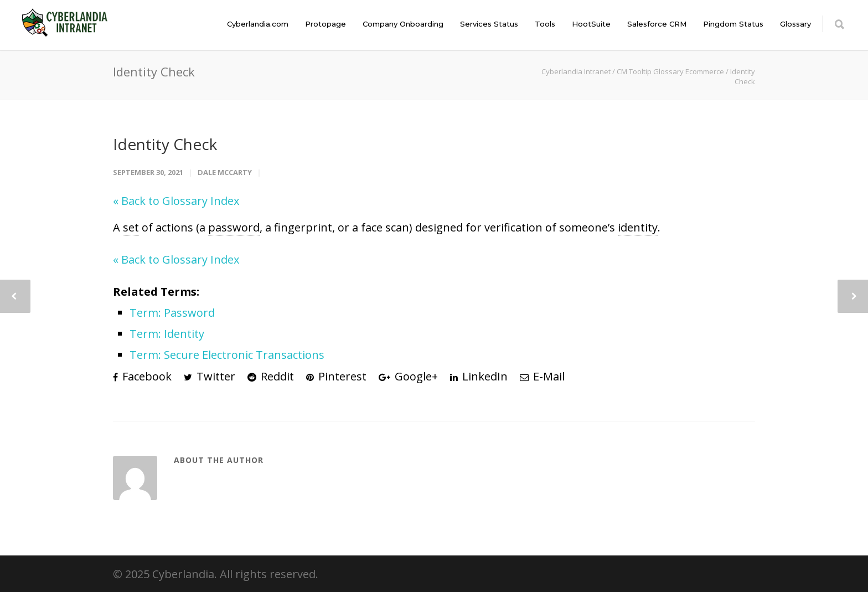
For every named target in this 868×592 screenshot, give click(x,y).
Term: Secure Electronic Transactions (227, 355)
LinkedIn (479, 376)
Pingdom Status (733, 24)
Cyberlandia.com (258, 24)
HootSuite (591, 24)
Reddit (271, 376)
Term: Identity (167, 334)
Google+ (408, 376)
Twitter (210, 376)
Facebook (142, 376)
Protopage (325, 24)
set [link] (131, 227)
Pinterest (336, 376)
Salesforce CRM (657, 24)
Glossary (795, 24)
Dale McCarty (225, 172)
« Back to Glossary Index (176, 201)
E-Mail (542, 376)
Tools (545, 24)
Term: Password (172, 313)
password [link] (234, 227)
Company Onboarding (403, 24)
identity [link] (638, 227)
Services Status (489, 24)
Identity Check (165, 144)
